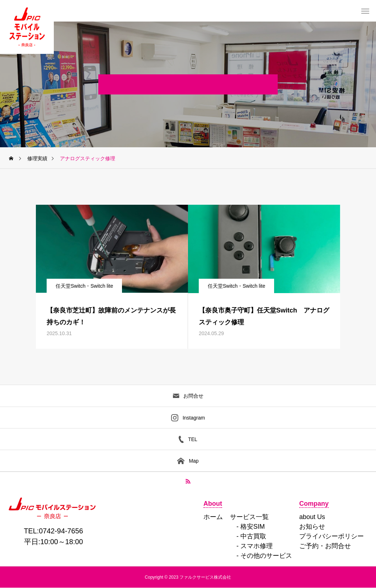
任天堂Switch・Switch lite (84, 286)
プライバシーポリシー (332, 536)
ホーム (213, 517)
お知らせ (312, 527)
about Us (312, 517)
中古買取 (253, 536)
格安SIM (253, 527)
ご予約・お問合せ (325, 546)
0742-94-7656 (61, 531)
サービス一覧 (249, 517)
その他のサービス (266, 556)
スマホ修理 (257, 546)
